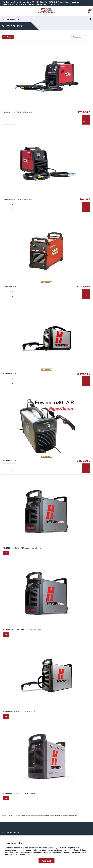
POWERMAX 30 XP (10, 374)
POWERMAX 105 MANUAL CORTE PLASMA (19, 712)
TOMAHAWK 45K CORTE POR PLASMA (17, 199)
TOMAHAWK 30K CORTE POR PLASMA (17, 112)
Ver (6, 553)
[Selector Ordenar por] (78, 37)
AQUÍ (81, 850)
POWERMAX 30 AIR (10, 461)
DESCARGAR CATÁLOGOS (14, 5)
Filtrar (8, 37)
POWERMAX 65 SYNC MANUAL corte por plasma (22, 548)
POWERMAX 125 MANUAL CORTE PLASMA (19, 793)
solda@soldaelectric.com (70, 2)
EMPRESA (42, 5)
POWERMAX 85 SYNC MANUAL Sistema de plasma (23, 630)
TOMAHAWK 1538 (10, 286)
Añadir (86, 121)
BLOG (32, 5)
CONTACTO (54, 5)
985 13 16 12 (52, 2)
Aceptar (46, 861)
